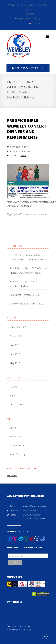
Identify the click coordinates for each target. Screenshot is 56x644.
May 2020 (15, 363)
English (35, 23)
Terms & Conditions (18, 626)
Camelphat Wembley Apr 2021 (26, 295)
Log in (13, 428)
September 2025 (18, 327)
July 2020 (14, 345)
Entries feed (16, 437)
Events (13, 387)
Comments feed (18, 445)
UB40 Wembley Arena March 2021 (28, 304)
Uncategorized (17, 404)
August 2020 (16, 336)
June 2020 (15, 354)
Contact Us (28, 630)
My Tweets (12, 475)
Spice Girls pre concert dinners (29, 214)
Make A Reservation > (28, 68)
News (23, 156)
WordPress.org (17, 454)
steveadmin (24, 151)
